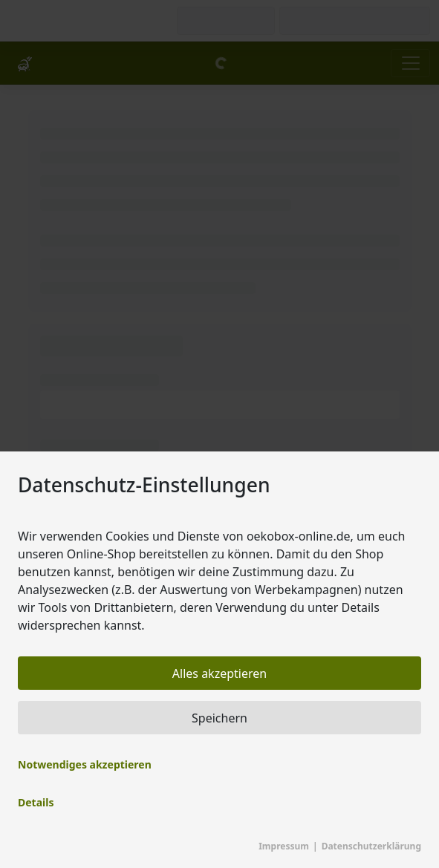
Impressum (284, 846)
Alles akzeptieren (219, 673)
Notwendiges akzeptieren (85, 764)
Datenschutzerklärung (371, 846)
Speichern (219, 718)
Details (36, 802)
